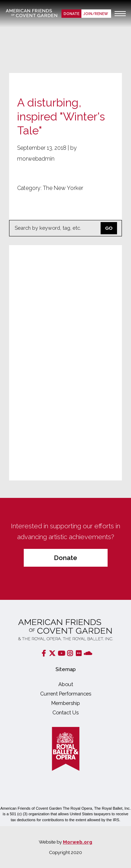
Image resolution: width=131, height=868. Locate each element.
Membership (66, 703)
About (66, 684)
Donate (71, 14)
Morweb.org (78, 842)
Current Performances (66, 694)
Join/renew (96, 14)
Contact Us (65, 712)
